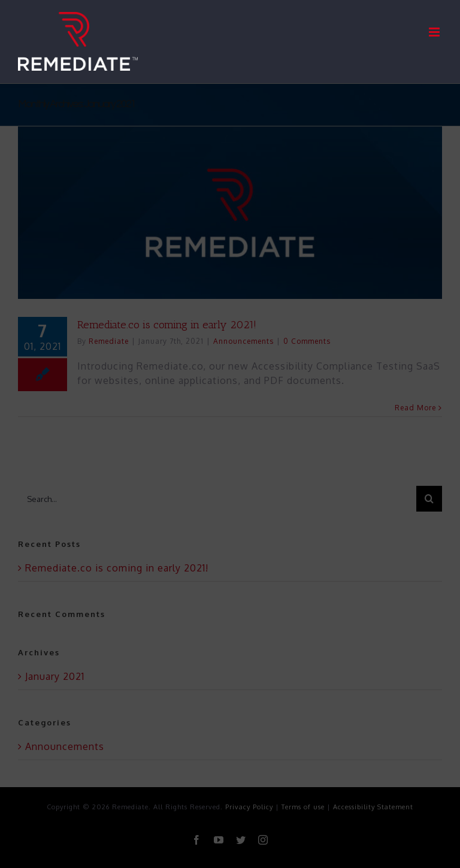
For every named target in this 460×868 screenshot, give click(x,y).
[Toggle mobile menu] (435, 32)
